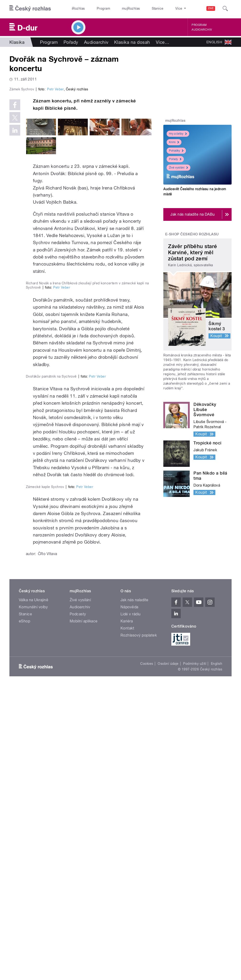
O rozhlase (162, 8)
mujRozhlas (119, 8)
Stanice (141, 8)
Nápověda (129, 899)
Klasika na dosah (132, 42)
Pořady (71, 42)
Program (96, 8)
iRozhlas (76, 8)
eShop (24, 913)
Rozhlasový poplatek (139, 927)
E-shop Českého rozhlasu (192, 234)
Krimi (174, 142)
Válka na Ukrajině (34, 892)
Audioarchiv (202, 30)
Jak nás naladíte (135, 892)
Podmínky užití (195, 956)
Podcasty (78, 906)
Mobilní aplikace (84, 913)
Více (163, 42)
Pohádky (176, 151)
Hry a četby (178, 134)
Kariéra (127, 913)
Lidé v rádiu (131, 906)
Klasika (17, 42)
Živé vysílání (179, 168)
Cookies (147, 956)
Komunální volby (33, 899)
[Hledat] (225, 8)
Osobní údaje (168, 956)
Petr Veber (55, 169)
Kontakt (127, 920)
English (217, 956)
